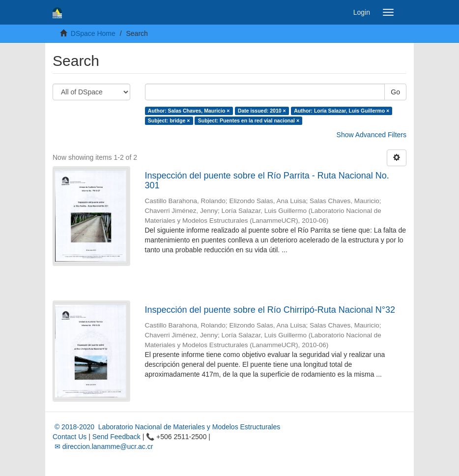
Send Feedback (116, 437)
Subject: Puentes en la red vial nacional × (249, 120)
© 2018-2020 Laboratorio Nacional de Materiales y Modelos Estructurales (166, 427)
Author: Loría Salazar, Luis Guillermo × (342, 111)
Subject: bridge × (169, 120)
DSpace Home (93, 33)
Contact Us (70, 437)
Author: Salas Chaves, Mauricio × (189, 111)
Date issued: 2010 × (262, 111)
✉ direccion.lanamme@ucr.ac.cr (103, 446)
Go (395, 92)
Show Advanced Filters (372, 135)
